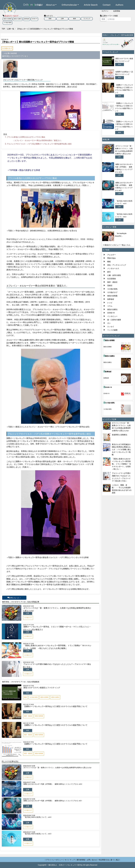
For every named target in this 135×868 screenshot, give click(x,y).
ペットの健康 (112, 330)
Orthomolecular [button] (69, 4)
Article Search (91, 4)
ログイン (105, 11)
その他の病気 (8, 23)
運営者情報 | (81, 860)
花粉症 (110, 286)
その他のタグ (7, 48)
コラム (110, 306)
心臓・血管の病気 (114, 275)
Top (39, 4)
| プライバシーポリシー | (54, 860)
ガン (109, 323)
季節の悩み (112, 258)
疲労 (109, 272)
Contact (107, 4)
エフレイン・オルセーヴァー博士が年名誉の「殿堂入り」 (39, 140)
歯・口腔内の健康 (114, 320)
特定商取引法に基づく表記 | (109, 860)
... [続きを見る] (71, 87)
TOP (3, 29)
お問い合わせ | (92, 860)
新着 (50, 19)
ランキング (87, 19)
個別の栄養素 (8, 19)
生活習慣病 (112, 279)
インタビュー (112, 316)
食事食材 (27, 19)
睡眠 (109, 262)
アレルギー (112, 255)
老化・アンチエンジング (117, 265)
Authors (119, 4)
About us (50, 4)
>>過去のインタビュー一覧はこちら (117, 245)
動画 (74, 19)
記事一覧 (11, 29)
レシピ (110, 303)
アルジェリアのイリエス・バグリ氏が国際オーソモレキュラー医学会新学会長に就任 (39, 144)
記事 (62, 19)
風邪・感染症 (112, 282)
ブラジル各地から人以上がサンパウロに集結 (26, 137)
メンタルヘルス (113, 268)
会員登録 (117, 11)
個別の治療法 (18, 19)
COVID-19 (34, 19)
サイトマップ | (70, 860)
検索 (103, 19)
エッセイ (111, 327)
